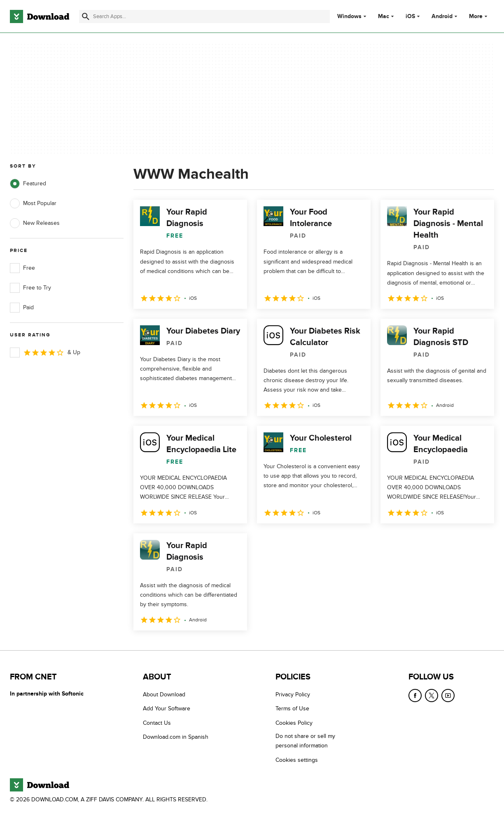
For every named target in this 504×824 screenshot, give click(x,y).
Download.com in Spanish (176, 737)
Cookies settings (297, 760)
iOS (410, 16)
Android (442, 16)
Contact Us (157, 723)
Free (22, 268)
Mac (384, 16)
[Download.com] (40, 16)
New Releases (35, 223)
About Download (164, 694)
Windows (349, 16)
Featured (28, 184)
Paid (22, 308)
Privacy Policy (293, 694)
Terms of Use (292, 708)
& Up (45, 352)
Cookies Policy (294, 723)
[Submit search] (86, 16)
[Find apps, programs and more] (204, 16)
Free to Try (30, 288)
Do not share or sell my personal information (305, 741)
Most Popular (33, 203)
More (479, 16)
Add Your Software (167, 708)
